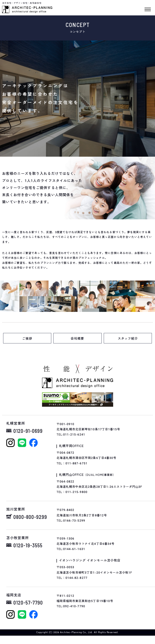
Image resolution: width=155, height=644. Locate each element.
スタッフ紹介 (128, 339)
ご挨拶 (27, 339)
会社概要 (77, 339)
